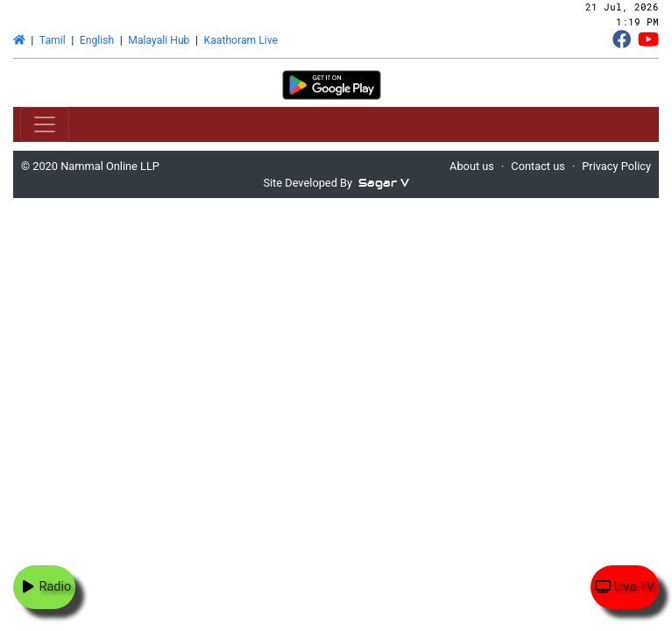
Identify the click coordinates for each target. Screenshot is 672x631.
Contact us (538, 166)
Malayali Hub (159, 40)
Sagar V (384, 183)
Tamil (53, 40)
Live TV (625, 587)
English (97, 40)
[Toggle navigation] (45, 124)
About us (472, 166)
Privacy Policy (616, 166)
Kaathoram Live (241, 40)
